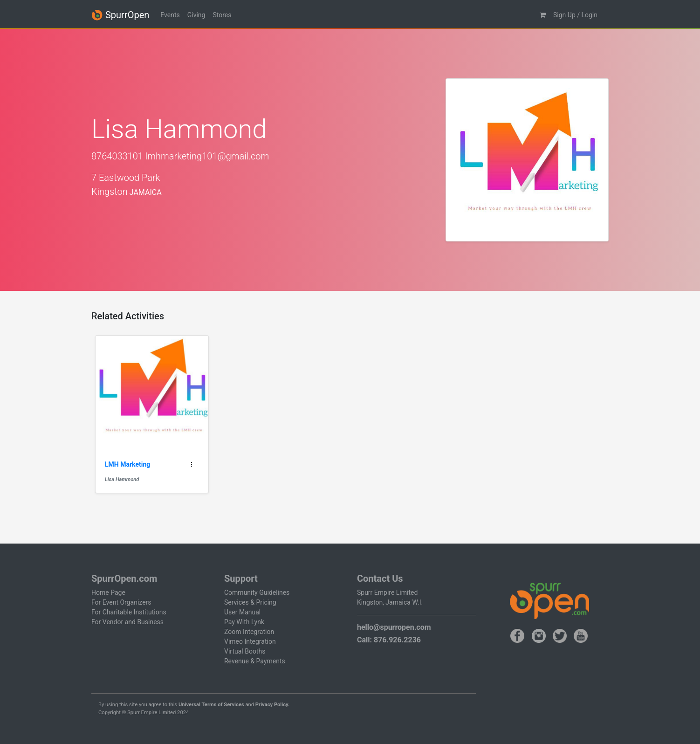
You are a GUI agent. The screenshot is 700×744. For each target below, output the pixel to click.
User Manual (242, 612)
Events (170, 15)
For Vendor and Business (127, 622)
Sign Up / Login (575, 15)
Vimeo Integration (250, 641)
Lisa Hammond (122, 479)
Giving (196, 15)
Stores (222, 15)
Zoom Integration (249, 632)
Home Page (108, 592)
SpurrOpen (120, 15)
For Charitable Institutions (129, 612)
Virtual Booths (245, 651)
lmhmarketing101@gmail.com (207, 156)
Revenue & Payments (255, 661)
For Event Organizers (121, 602)
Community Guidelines (257, 592)
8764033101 (117, 156)
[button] (543, 15)
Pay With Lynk (244, 622)
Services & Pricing (250, 602)
